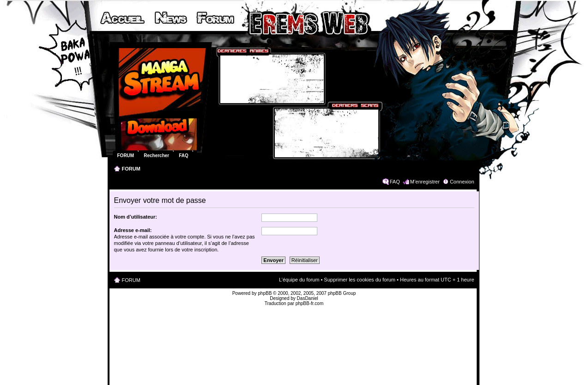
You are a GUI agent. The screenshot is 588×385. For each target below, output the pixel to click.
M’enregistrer (425, 182)
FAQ (395, 182)
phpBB (265, 293)
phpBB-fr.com (310, 303)
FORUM (131, 169)
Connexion (462, 182)
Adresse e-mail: (133, 230)
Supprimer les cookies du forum (360, 280)
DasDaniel (308, 298)
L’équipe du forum (299, 280)
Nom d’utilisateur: (136, 217)
